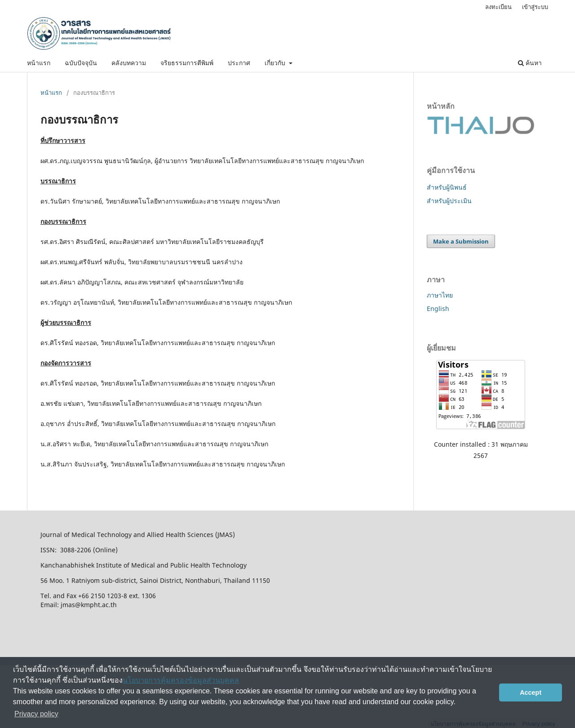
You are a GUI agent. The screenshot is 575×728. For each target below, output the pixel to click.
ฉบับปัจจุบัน (81, 63)
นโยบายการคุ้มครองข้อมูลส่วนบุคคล (181, 680)
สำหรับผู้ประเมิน (449, 201)
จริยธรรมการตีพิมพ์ (187, 63)
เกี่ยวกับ (276, 63)
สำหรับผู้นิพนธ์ (447, 187)
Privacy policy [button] (36, 714)
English (438, 309)
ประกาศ (239, 63)
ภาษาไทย (440, 295)
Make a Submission (461, 241)
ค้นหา (530, 63)
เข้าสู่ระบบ (535, 7)
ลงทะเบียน (498, 7)
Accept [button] (531, 692)
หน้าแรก (39, 63)
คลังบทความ (129, 63)
